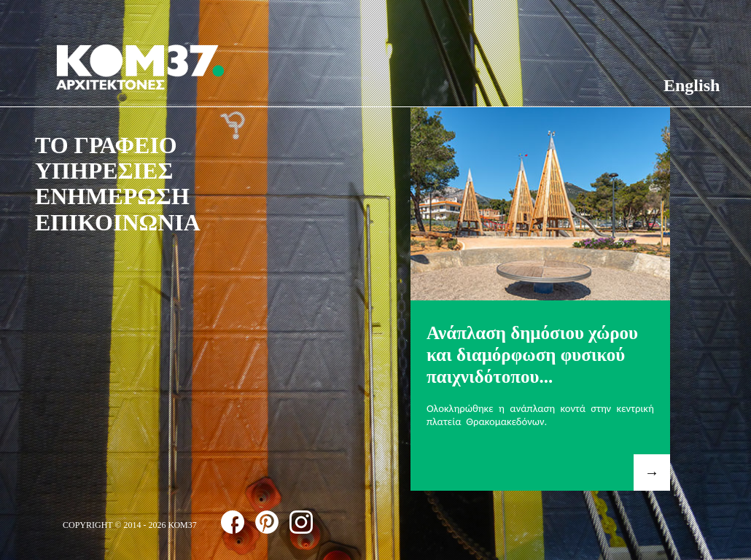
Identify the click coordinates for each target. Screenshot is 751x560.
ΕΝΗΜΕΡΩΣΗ (112, 196)
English (692, 85)
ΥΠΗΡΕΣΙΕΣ (104, 171)
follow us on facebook (233, 522)
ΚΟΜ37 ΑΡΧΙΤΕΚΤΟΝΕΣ (140, 67)
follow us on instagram (301, 522)
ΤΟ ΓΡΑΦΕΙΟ (106, 145)
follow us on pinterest (267, 522)
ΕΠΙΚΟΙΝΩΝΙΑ (118, 222)
